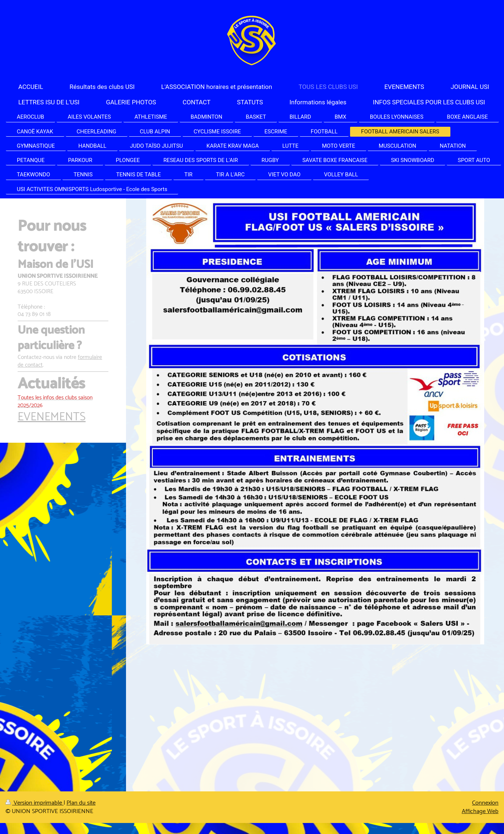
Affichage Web (480, 811)
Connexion (485, 803)
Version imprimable (35, 803)
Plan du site (81, 803)
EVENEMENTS (52, 417)
